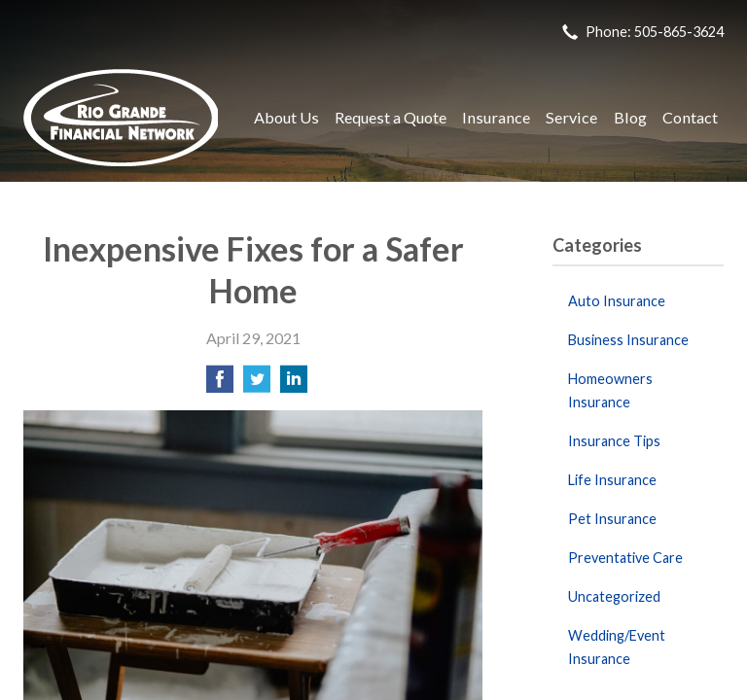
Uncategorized (614, 596)
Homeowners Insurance (610, 390)
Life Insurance (612, 480)
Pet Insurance (612, 519)
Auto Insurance (617, 301)
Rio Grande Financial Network (121, 118)
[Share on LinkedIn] (294, 385)
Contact (690, 117)
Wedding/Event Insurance (617, 647)
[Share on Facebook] (220, 385)
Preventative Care (625, 558)
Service (571, 117)
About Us (286, 117)
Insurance (496, 117)
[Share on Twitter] (257, 385)
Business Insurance (628, 340)
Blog (630, 117)
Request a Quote (391, 117)
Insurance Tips (614, 441)
